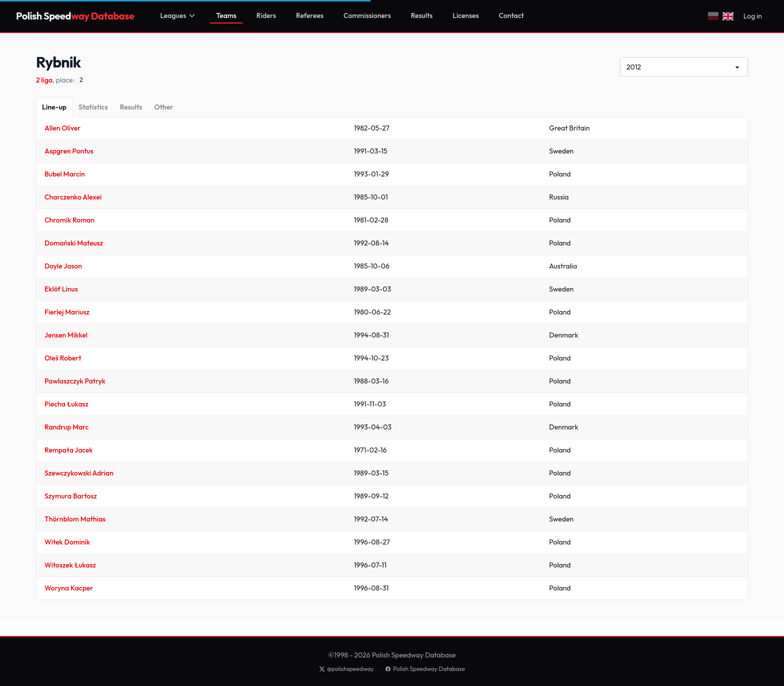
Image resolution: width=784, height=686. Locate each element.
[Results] (131, 107)
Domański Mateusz (74, 243)
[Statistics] (93, 107)
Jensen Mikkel (66, 335)
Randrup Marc (66, 427)
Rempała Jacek (69, 450)
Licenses (465, 15)
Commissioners (367, 15)
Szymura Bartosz (71, 496)
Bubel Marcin (65, 174)
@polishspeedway (346, 669)
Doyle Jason (63, 266)
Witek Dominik (67, 542)
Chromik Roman (69, 220)
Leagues (178, 15)
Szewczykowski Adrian (79, 473)
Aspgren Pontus (69, 151)
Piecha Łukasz (66, 404)
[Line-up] (54, 107)
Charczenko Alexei (73, 197)
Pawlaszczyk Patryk (75, 381)
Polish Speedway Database (425, 669)
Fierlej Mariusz (67, 312)
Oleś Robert (63, 358)
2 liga (44, 80)
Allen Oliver (62, 128)
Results (422, 15)
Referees (310, 15)
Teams (226, 15)
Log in (753, 16)
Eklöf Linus (61, 289)
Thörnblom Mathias (75, 519)
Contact (511, 15)
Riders (266, 15)
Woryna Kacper (69, 588)
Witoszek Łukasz (70, 565)
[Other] (163, 107)
